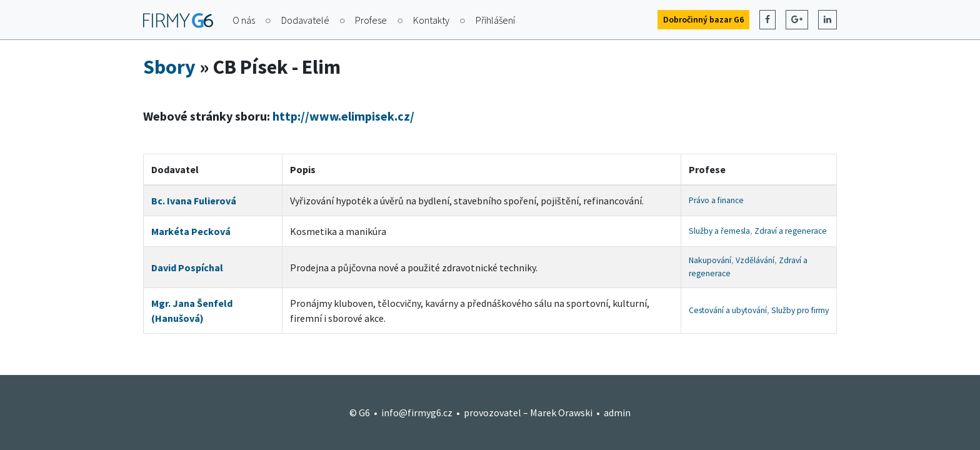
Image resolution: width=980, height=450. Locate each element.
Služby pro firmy (800, 310)
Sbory (169, 67)
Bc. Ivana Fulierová (194, 201)
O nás (244, 20)
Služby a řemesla (719, 231)
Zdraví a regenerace (791, 231)
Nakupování (710, 260)
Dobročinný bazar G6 (703, 19)
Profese (371, 20)
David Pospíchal (187, 267)
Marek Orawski (561, 412)
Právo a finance (716, 200)
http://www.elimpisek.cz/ (343, 116)
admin (617, 412)
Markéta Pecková (191, 231)
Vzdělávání (755, 260)
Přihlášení (495, 20)
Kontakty (431, 20)
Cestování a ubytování (728, 310)
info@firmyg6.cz (417, 412)
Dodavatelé (305, 20)
